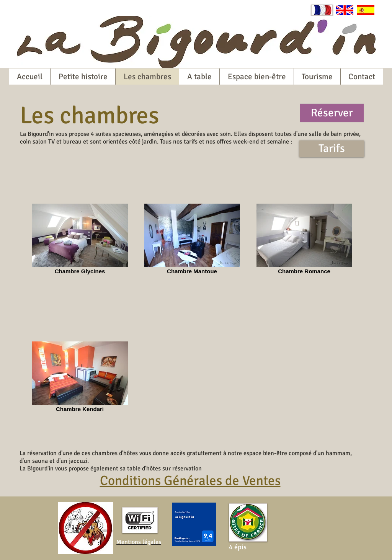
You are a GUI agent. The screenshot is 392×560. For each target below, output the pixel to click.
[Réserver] (332, 113)
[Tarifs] (332, 149)
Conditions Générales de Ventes (190, 481)
